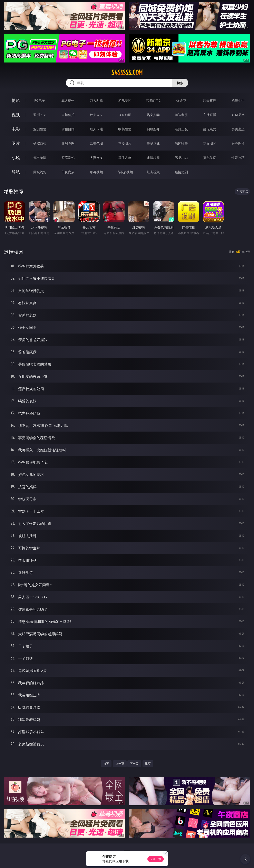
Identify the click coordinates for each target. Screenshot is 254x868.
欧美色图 (96, 143)
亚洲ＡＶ (40, 115)
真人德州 (68, 100)
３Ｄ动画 (125, 115)
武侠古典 (125, 158)
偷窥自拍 (40, 143)
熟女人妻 (153, 115)
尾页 (148, 764)
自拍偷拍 (68, 115)
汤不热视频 (125, 172)
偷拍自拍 (68, 129)
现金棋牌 (210, 100)
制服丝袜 (153, 129)
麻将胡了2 (153, 100)
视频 (16, 115)
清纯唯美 (181, 143)
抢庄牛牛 (238, 100)
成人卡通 (96, 129)
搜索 (180, 83)
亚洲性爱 (40, 129)
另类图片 (238, 143)
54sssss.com (127, 73)
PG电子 (40, 100)
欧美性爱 (125, 129)
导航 (16, 172)
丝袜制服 (181, 115)
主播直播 (210, 115)
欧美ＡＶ (96, 115)
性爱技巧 (238, 158)
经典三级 (181, 129)
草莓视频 (96, 172)
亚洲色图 (68, 143)
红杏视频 (153, 172)
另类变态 (238, 129)
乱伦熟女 (210, 129)
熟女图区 (210, 143)
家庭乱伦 (68, 158)
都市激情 (40, 158)
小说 (16, 158)
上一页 (120, 764)
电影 (16, 129)
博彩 (16, 100)
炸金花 (181, 100)
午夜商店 (68, 172)
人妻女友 (96, 158)
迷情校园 (153, 158)
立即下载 (156, 859)
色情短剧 (181, 172)
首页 (106, 764)
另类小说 (181, 158)
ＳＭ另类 (238, 115)
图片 (16, 143)
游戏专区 (125, 100)
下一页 (134, 764)
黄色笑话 (210, 158)
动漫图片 (125, 143)
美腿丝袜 (153, 143)
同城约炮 (40, 172)
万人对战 (96, 100)
